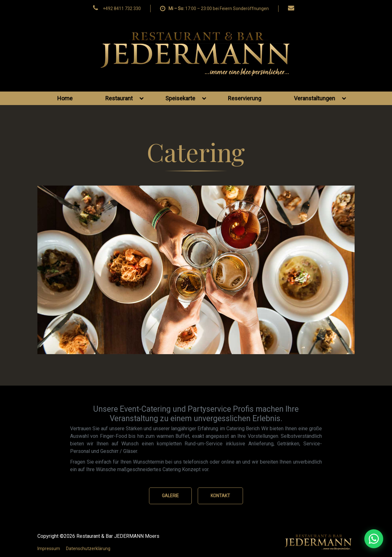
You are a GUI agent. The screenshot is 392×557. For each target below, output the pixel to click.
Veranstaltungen (320, 98)
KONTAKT (220, 496)
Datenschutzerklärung (88, 549)
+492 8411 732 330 (122, 8)
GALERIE (170, 496)
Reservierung (245, 98)
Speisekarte (186, 98)
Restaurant (124, 98)
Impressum (49, 549)
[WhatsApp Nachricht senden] (339, 539)
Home (65, 98)
